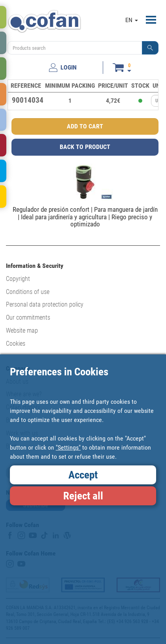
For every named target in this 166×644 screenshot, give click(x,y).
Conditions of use (28, 292)
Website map (22, 330)
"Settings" (68, 447)
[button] (150, 48)
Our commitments (28, 317)
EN (132, 20)
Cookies (16, 344)
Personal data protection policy (45, 304)
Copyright (18, 279)
